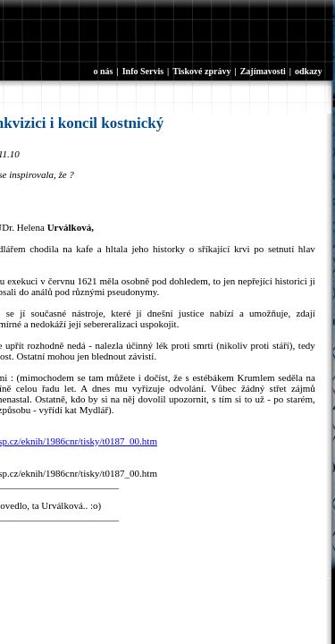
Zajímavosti (263, 71)
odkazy (309, 71)
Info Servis (143, 71)
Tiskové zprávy (201, 71)
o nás (104, 71)
